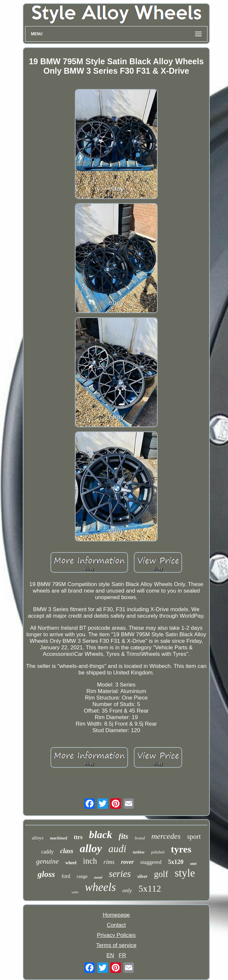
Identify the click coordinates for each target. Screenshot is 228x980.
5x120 (176, 862)
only (127, 890)
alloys (38, 838)
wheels (100, 887)
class (67, 851)
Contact (116, 925)
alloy (91, 848)
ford (66, 876)
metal (98, 877)
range (82, 876)
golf (161, 874)
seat (193, 864)
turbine (139, 852)
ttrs (78, 837)
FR (123, 955)
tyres (181, 849)
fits (123, 836)
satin (75, 892)
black (100, 835)
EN (110, 955)
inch (90, 861)
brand (140, 838)
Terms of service (116, 945)
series (120, 874)
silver (142, 876)
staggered (151, 862)
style (185, 873)
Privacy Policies (116, 935)
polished (158, 852)
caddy (48, 852)
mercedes (166, 836)
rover (128, 862)
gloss (46, 874)
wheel (71, 863)
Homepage (116, 915)
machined (58, 838)
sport (194, 837)
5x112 (150, 889)
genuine (48, 861)
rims (109, 862)
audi (117, 849)
